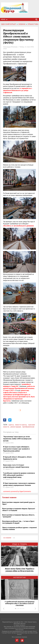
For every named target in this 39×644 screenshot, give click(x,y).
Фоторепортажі (20, 577)
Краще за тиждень (20, 544)
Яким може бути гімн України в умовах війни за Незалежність (20, 570)
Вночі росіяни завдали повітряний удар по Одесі (19, 503)
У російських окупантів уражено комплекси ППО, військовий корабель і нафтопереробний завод (19, 475)
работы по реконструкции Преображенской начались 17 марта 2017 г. (19, 388)
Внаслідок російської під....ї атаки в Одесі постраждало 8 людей (18, 522)
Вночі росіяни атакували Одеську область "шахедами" (18, 516)
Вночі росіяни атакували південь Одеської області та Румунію (19, 509)
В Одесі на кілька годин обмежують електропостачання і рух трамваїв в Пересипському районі (16, 449)
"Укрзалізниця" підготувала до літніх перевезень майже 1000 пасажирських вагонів (17, 439)
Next (35, 609)
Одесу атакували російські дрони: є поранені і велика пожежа (19, 528)
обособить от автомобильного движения (18, 226)
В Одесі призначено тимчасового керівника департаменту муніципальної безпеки (19, 484)
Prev (4, 609)
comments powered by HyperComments (17, 491)
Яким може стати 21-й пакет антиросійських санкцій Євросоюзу (16, 466)
